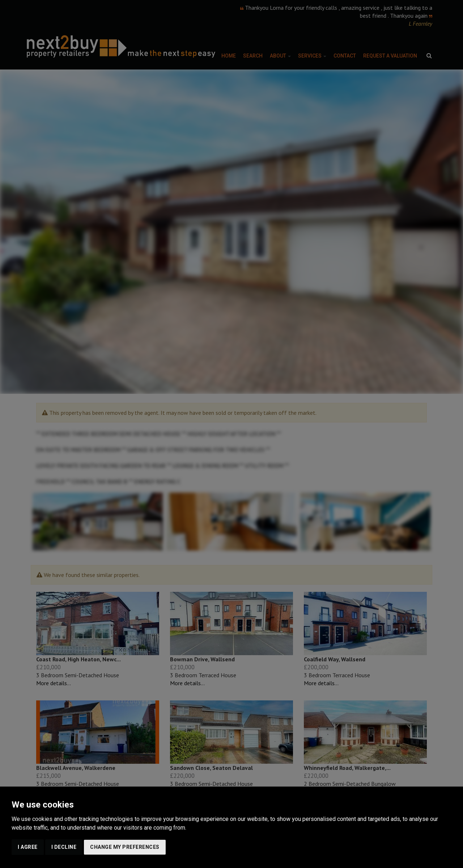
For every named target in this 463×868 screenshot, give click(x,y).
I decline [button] (64, 847)
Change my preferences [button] (125, 847)
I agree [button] (28, 847)
